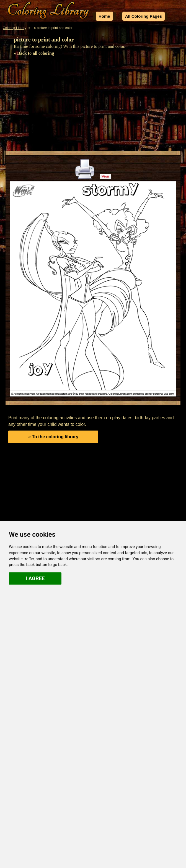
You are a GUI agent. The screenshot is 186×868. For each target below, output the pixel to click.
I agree (35, 578)
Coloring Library (15, 28)
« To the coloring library (53, 437)
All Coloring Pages (144, 16)
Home (104, 16)
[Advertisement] (93, 105)
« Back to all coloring (34, 53)
